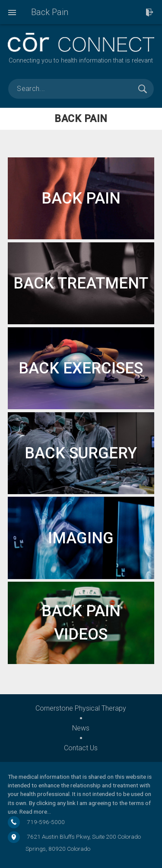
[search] (81, 89)
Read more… (35, 812)
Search (143, 89)
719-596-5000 (46, 822)
